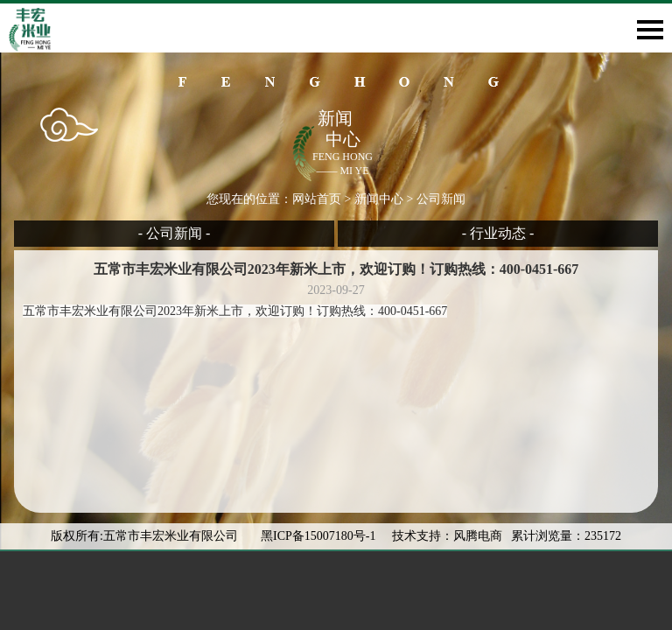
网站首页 (317, 199)
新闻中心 (379, 199)
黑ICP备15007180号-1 (320, 536)
